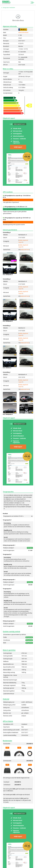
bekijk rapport (18, 147)
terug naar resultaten (8, 8)
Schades (6, 2)
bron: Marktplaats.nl (8, 275)
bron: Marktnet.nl (7, 368)
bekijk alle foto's (25, 250)
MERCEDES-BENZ (23, 32)
